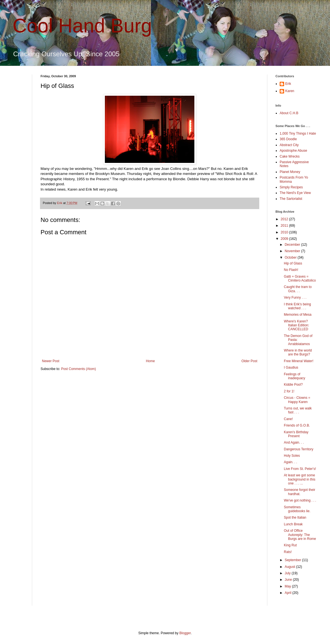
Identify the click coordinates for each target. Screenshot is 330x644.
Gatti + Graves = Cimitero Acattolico (300, 278)
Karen (290, 91)
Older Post (249, 361)
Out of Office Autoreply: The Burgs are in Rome (300, 535)
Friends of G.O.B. (297, 425)
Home (150, 361)
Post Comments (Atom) (78, 369)
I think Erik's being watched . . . (297, 306)
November (293, 251)
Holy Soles (292, 456)
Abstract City (289, 145)
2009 (285, 239)
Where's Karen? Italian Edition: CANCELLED (296, 325)
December (293, 245)
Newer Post (51, 361)
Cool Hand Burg (82, 26)
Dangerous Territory (299, 449)
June (289, 580)
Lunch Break (293, 524)
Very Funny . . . (295, 298)
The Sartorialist (291, 199)
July (288, 573)
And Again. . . (294, 442)
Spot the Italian (295, 517)
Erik (288, 84)
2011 (285, 226)
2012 (285, 219)
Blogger (185, 633)
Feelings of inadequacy (294, 376)
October (291, 257)
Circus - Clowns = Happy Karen (297, 400)
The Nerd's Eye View (295, 193)
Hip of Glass (293, 263)
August (290, 567)
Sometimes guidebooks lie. (297, 509)
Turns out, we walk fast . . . (298, 410)
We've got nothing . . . (300, 500)
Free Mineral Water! (299, 361)
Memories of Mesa (298, 315)
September (293, 560)
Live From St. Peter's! (300, 469)
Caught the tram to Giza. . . (298, 289)
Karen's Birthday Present (296, 434)
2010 (285, 232)
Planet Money (290, 172)
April (288, 593)
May (288, 586)
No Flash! (291, 270)
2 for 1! (289, 391)
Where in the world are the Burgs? (298, 352)
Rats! (288, 552)
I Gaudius (291, 367)
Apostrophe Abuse (293, 151)
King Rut (290, 545)
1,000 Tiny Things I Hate (298, 134)
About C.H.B (289, 113)
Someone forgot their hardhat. (300, 492)
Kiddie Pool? (293, 385)
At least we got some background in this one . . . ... (300, 479)
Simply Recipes (291, 187)
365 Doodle (288, 139)
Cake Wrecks (290, 156)
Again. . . (290, 462)
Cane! (288, 419)
